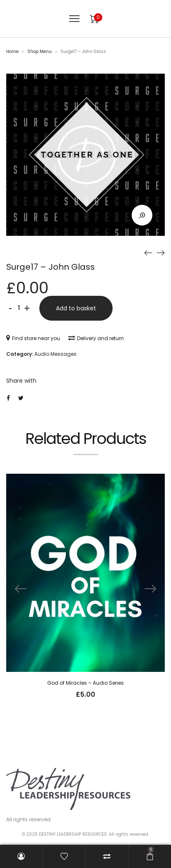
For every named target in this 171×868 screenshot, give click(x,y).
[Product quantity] (19, 308)
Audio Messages (55, 354)
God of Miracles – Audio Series (85, 683)
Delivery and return (96, 338)
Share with (21, 381)
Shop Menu (40, 52)
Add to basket (76, 308)
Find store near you (33, 338)
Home (12, 52)
